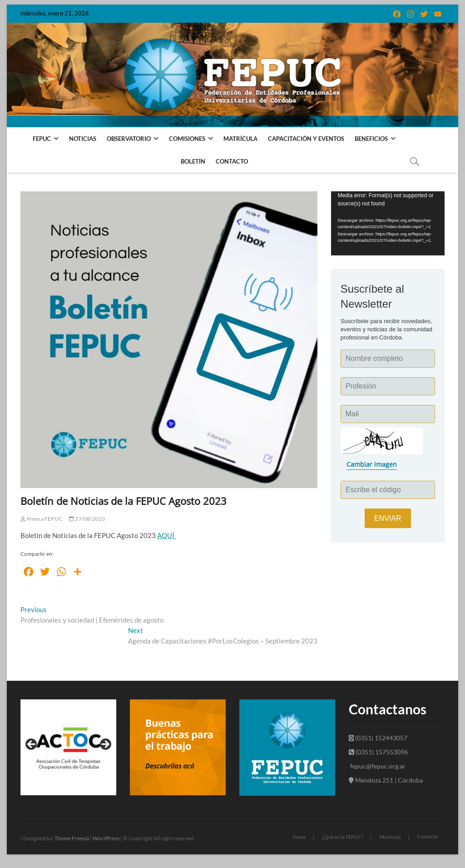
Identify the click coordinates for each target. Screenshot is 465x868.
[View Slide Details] (68, 747)
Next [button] (105, 745)
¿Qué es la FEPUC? (343, 837)
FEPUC (42, 139)
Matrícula (240, 139)
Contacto (232, 161)
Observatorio (129, 139)
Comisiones (187, 139)
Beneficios (371, 139)
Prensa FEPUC (41, 519)
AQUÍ (166, 535)
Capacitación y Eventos (306, 139)
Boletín (193, 161)
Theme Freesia (72, 838)
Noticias (83, 139)
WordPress (106, 838)
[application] (388, 223)
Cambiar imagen (372, 464)
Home (299, 837)
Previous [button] (32, 745)
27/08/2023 (87, 519)
